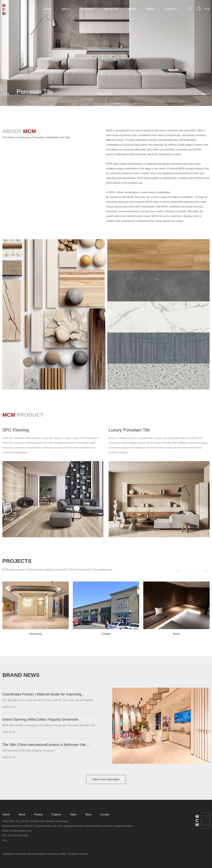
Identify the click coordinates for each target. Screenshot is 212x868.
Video (132, 9)
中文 (207, 9)
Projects (111, 9)
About (66, 9)
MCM (10, 10)
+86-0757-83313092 (18, 835)
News (150, 9)
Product (87, 9)
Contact (171, 9)
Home (48, 9)
